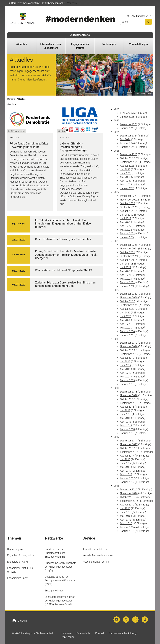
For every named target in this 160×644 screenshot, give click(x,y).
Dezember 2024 (129, 136)
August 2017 (127, 456)
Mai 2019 (125, 369)
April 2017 (126, 471)
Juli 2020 (125, 313)
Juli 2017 (125, 459)
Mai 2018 (125, 418)
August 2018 (127, 407)
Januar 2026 (127, 117)
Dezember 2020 (129, 294)
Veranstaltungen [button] (138, 44)
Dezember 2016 (129, 490)
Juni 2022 (126, 218)
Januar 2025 (127, 128)
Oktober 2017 (127, 448)
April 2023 (126, 181)
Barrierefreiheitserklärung (123, 633)
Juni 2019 (126, 365)
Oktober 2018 (127, 399)
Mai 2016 (125, 516)
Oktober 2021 (127, 252)
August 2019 (127, 358)
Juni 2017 (126, 463)
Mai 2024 (125, 139)
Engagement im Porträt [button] (80, 46)
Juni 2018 (126, 414)
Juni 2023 (126, 173)
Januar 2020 (127, 335)
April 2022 (126, 226)
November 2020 (129, 298)
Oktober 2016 (127, 497)
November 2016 (129, 493)
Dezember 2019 (129, 343)
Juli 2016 (125, 508)
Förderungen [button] (109, 44)
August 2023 (127, 166)
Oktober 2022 (127, 203)
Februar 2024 (127, 143)
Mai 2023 (125, 177)
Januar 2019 (127, 384)
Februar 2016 (127, 527)
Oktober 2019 (127, 350)
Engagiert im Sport (17, 578)
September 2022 (129, 207)
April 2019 (126, 373)
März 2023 (126, 185)
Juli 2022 (125, 215)
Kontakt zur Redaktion (95, 549)
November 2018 (129, 395)
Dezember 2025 (129, 124)
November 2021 (129, 249)
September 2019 (129, 354)
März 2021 (126, 279)
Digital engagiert (16, 549)
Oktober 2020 (127, 301)
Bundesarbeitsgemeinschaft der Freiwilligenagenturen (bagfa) (60, 567)
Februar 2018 (127, 429)
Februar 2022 (127, 234)
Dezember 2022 (129, 196)
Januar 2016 (127, 531)
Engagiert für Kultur (18, 562)
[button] (24, 3)
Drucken (20, 621)
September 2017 (129, 452)
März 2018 (126, 426)
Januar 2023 (127, 188)
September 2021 (129, 256)
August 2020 (127, 309)
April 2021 (126, 275)
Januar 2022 (127, 237)
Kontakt (100, 633)
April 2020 (126, 324)
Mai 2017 (125, 467)
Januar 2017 (127, 482)
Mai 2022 (125, 222)
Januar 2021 (127, 286)
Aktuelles (22, 44)
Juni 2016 (126, 512)
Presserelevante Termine (96, 562)
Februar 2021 (127, 282)
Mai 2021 (125, 271)
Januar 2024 (127, 147)
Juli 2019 (125, 362)
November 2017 (129, 444)
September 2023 (129, 162)
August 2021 (127, 260)
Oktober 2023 (127, 158)
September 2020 (129, 305)
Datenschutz (83, 633)
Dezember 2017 (129, 441)
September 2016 (129, 501)
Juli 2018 (125, 410)
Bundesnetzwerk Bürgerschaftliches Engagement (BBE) (55, 553)
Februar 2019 (127, 380)
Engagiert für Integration (21, 555)
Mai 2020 (125, 320)
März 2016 (126, 523)
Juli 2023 (125, 170)
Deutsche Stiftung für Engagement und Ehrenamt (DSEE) (60, 581)
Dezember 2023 (129, 154)
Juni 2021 (126, 267)
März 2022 (126, 230)
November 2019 (129, 346)
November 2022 (129, 200)
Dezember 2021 (129, 245)
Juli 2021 (125, 264)
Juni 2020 (126, 316)
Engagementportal (80, 35)
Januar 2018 (127, 433)
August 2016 (127, 505)
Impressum (68, 637)
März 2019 (126, 377)
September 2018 (129, 403)
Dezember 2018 (129, 392)
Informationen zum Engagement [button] (51, 46)
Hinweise (66, 633)
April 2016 (126, 520)
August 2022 (127, 211)
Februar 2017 (127, 478)
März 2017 (126, 474)
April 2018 (126, 422)
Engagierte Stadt (54, 591)
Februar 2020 (127, 331)
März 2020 (126, 328)
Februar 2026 (127, 113)
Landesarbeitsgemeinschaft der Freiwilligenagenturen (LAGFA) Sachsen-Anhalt (60, 601)
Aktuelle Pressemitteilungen (98, 555)
